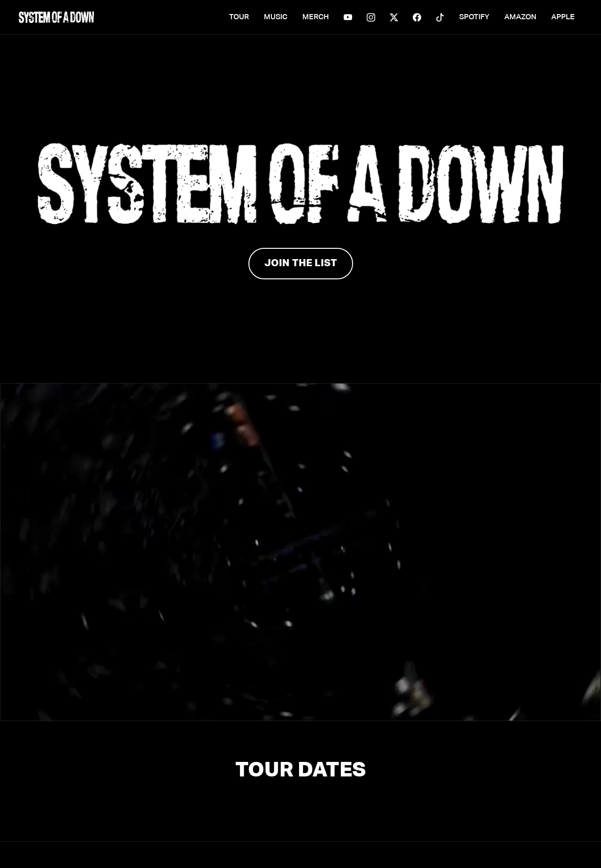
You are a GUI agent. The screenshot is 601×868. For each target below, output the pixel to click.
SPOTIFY (474, 17)
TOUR (239, 17)
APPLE (563, 17)
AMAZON (520, 17)
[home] (56, 17)
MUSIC (276, 17)
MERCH (316, 17)
